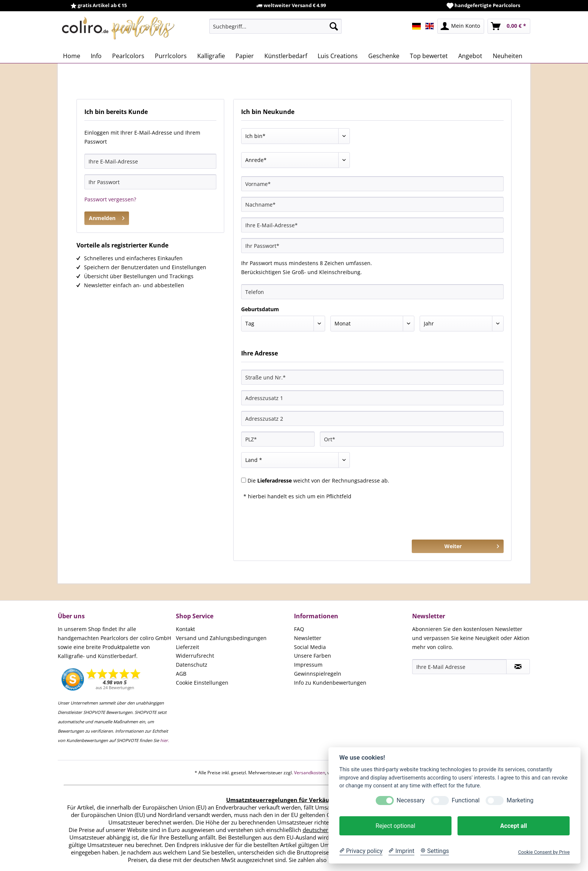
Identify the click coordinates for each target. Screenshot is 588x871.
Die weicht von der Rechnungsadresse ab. (318, 480)
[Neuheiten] (508, 56)
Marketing (520, 800)
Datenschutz (192, 665)
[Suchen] (334, 26)
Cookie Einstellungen (202, 683)
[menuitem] (275, 26)
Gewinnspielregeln (318, 674)
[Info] (96, 56)
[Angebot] (470, 56)
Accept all (514, 826)
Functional (466, 800)
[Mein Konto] (461, 26)
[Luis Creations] (338, 56)
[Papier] (245, 56)
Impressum (308, 665)
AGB (181, 674)
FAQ (299, 629)
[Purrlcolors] (171, 56)
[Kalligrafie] (211, 56)
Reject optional (395, 826)
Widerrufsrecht (195, 656)
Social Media (310, 647)
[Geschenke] (384, 56)
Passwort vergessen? (110, 199)
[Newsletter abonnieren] (518, 667)
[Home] (72, 56)
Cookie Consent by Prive (544, 852)
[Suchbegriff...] (275, 26)
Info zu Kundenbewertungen (330, 683)
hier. (165, 740)
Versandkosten (310, 773)
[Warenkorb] (509, 26)
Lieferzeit (187, 647)
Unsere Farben (313, 656)
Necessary (411, 800)
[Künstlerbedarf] (286, 56)
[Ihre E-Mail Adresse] (459, 667)
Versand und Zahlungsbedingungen (221, 638)
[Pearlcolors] (128, 56)
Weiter (472, 545)
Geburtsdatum (260, 309)
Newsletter (308, 638)
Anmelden (107, 217)
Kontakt (185, 629)
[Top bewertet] (429, 56)
